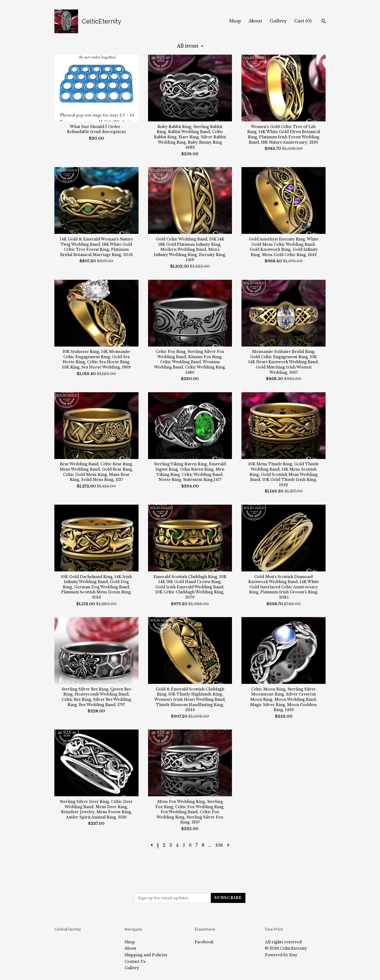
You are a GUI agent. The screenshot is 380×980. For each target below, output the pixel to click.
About (255, 21)
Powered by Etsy (281, 955)
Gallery (278, 21)
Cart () (303, 21)
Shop (235, 21)
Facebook (204, 942)
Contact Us (135, 962)
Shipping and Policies (146, 955)
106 (219, 845)
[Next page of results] (228, 845)
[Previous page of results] (152, 845)
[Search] (324, 22)
